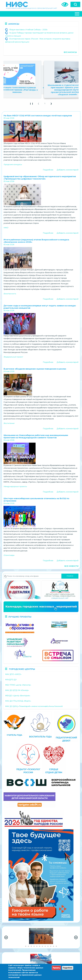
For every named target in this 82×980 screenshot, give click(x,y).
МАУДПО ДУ (11, 680)
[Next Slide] (76, 937)
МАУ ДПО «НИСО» (13, 674)
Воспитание (9, 423)
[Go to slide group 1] (26, 946)
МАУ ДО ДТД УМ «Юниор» (17, 690)
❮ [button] (39, 104)
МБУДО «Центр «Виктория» (18, 696)
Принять (56, 968)
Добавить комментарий (68, 170)
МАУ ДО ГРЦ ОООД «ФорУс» (18, 701)
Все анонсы (70, 52)
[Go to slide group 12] (56, 946)
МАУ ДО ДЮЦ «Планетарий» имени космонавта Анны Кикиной (34, 706)
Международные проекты (15, 486)
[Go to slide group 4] (34, 946)
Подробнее (48, 170)
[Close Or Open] (41, 14)
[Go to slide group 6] (40, 946)
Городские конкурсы (13, 164)
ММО (6, 228)
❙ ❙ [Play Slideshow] (32, 104)
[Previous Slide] (6, 937)
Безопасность (10, 294)
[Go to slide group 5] (37, 946)
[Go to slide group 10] (51, 946)
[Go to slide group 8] (45, 946)
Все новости (71, 566)
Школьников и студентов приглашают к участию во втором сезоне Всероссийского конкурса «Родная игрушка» (41, 88)
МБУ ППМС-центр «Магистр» (18, 685)
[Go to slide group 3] (31, 946)
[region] (41, 937)
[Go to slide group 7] (42, 946)
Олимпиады (9, 555)
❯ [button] (52, 104)
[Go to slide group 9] (48, 946)
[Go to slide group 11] (53, 946)
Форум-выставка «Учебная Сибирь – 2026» (29, 30)
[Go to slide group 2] (29, 946)
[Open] (75, 4)
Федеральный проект (13, 357)
